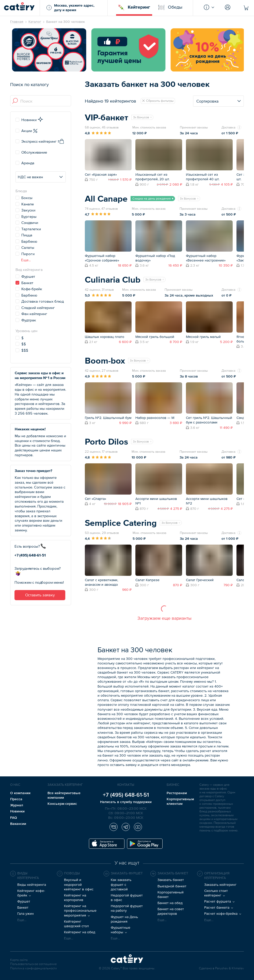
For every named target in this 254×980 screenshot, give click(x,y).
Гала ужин (26, 913)
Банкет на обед (170, 903)
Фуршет (24, 901)
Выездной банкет (172, 886)
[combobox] (41, 101)
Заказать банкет (171, 880)
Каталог (35, 22)
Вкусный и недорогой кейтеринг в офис (79, 884)
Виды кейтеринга (32, 885)
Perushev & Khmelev (229, 968)
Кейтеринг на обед (80, 932)
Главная (17, 22)
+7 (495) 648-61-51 (30, 555)
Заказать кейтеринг (220, 885)
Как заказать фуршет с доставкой (121, 884)
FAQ (14, 818)
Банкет (23, 907)
